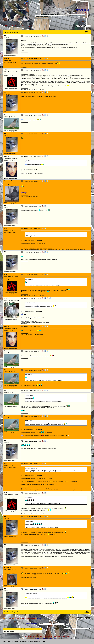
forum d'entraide (38, 636)
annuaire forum (48, 636)
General (17, 26)
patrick (88, 13)
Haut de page (8, 612)
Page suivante (86, 32)
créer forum (28, 636)
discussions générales (28, 26)
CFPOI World (9, 26)
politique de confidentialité (61, 636)
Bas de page (8, 32)
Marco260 (83, 13)
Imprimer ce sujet (9, 631)
